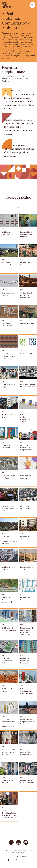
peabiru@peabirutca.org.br (20, 860)
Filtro (18, 208)
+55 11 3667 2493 (20, 856)
